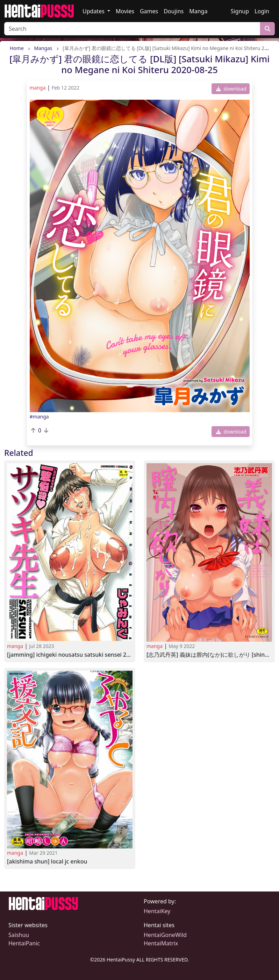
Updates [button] (94, 11)
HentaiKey (157, 911)
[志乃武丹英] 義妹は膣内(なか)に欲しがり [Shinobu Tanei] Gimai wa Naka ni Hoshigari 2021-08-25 (209, 655)
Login (262, 11)
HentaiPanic (24, 943)
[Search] (132, 29)
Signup (240, 11)
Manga (198, 11)
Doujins (174, 11)
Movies (125, 11)
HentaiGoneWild (165, 935)
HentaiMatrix (161, 943)
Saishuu (19, 935)
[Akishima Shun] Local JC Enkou (47, 862)
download (231, 89)
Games (149, 11)
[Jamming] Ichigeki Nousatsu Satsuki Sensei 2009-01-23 (70, 655)
